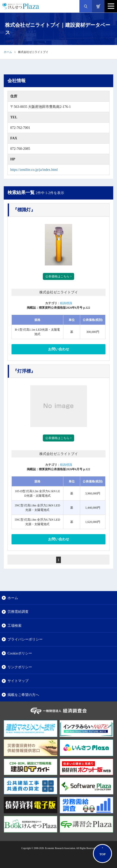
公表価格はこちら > (59, 276)
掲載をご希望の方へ (23, 695)
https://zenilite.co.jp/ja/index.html (34, 170)
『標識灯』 (24, 210)
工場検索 (15, 626)
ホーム (8, 52)
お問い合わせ (59, 349)
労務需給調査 (18, 612)
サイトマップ (18, 681)
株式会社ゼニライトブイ (59, 292)
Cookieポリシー (20, 653)
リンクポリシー (20, 667)
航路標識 (66, 303)
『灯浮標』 (24, 371)
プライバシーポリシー (25, 639)
